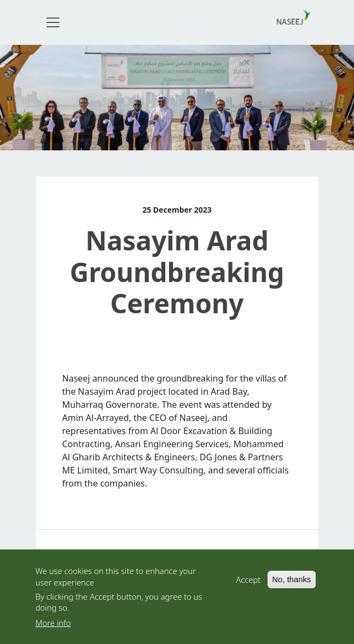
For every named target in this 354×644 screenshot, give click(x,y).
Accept (248, 582)
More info (53, 625)
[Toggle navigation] (53, 22)
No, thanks (292, 582)
